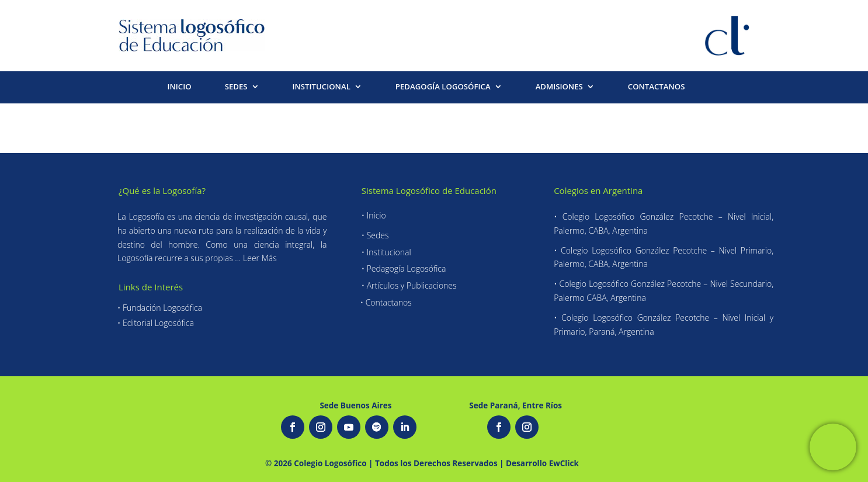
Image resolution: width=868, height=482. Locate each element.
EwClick (564, 463)
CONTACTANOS (657, 87)
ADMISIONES (559, 87)
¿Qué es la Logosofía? (162, 190)
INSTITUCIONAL (322, 87)
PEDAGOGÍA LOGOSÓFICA (443, 87)
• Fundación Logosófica (160, 308)
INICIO (179, 87)
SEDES (236, 87)
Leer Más (260, 258)
